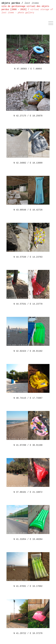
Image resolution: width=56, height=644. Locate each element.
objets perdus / (20, 3)
